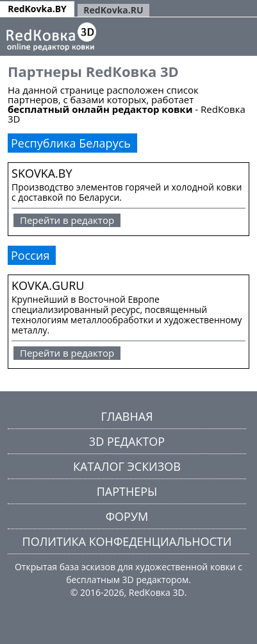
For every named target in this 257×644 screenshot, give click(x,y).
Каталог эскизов (127, 466)
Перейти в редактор (67, 220)
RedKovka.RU (113, 10)
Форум (127, 516)
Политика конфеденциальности (127, 541)
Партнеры (127, 491)
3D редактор (127, 441)
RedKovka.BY (37, 9)
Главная (127, 416)
